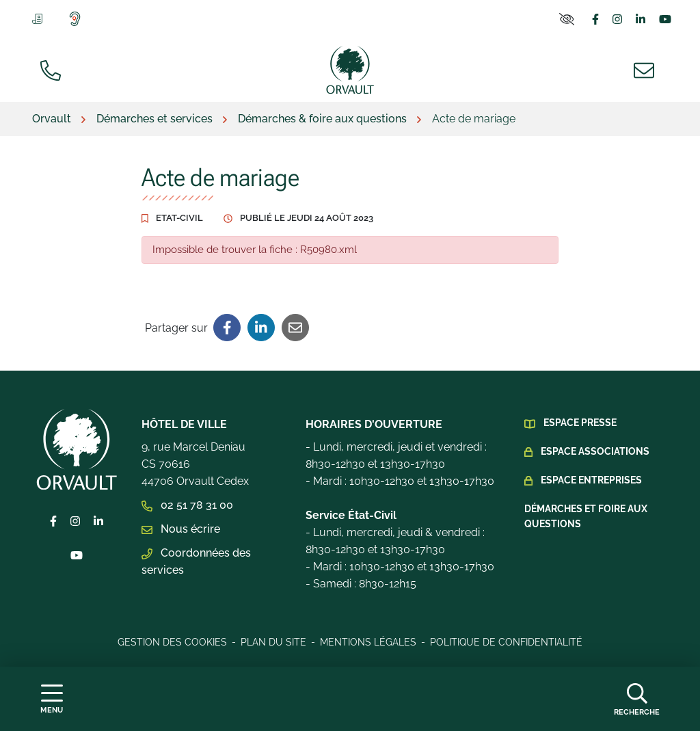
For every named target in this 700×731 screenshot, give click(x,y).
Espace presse (580, 423)
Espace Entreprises (591, 480)
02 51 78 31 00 (187, 505)
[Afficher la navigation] (52, 699)
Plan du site (273, 642)
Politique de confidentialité (506, 642)
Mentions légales (368, 642)
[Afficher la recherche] (637, 699)
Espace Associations (595, 451)
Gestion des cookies (172, 642)
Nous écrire (181, 529)
